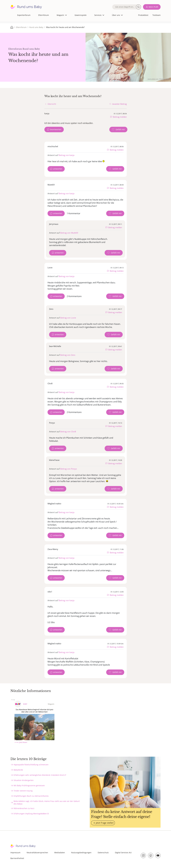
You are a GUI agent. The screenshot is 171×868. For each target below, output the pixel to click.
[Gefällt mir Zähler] (118, 130)
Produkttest (143, 15)
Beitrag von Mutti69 (69, 233)
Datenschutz (103, 853)
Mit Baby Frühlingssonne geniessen (29, 785)
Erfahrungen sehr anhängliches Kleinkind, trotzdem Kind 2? (40, 775)
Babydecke (18, 770)
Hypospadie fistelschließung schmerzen (31, 765)
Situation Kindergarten (24, 780)
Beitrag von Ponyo (69, 469)
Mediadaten (60, 853)
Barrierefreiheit (17, 858)
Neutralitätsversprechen (37, 853)
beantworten (56, 129)
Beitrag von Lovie (68, 318)
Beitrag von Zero (68, 355)
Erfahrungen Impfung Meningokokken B (31, 814)
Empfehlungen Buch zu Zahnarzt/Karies (31, 796)
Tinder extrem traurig (23, 791)
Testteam (156, 15)
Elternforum (44, 15)
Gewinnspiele (81, 15)
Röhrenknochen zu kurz (24, 808)
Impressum (15, 853)
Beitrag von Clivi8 (68, 432)
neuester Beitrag (119, 104)
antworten (58, 169)
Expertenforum (24, 15)
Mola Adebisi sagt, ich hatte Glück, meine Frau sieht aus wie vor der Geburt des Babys (47, 802)
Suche (138, 7)
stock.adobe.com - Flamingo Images (159, 79)
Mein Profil (153, 7)
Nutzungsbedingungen (81, 853)
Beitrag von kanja (66, 155)
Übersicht (52, 104)
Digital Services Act (123, 853)
